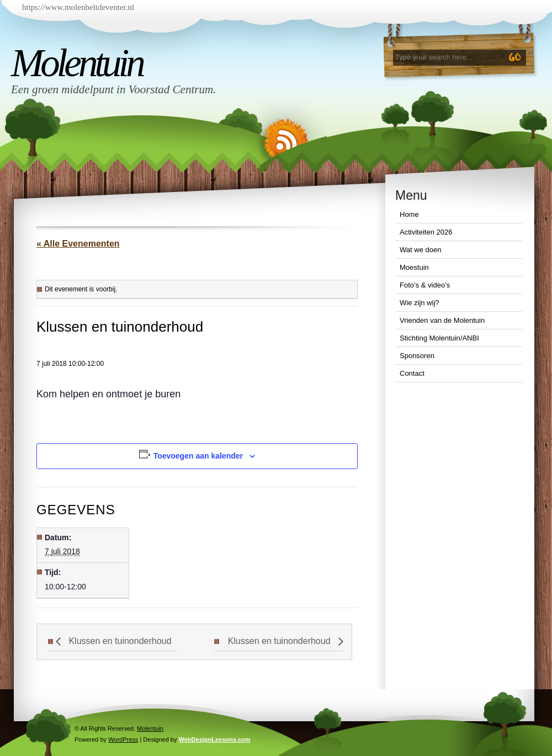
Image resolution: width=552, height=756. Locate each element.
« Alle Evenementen (78, 244)
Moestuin (414, 267)
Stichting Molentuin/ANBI (439, 338)
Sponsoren (417, 356)
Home (409, 214)
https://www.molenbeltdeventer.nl (78, 7)
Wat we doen (420, 250)
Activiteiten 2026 (426, 232)
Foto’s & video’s (425, 285)
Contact (412, 373)
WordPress (123, 739)
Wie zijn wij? (420, 303)
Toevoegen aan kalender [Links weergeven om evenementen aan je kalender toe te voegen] (198, 456)
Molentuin (77, 63)
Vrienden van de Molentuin (442, 320)
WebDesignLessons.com (215, 739)
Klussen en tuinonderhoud (119, 641)
